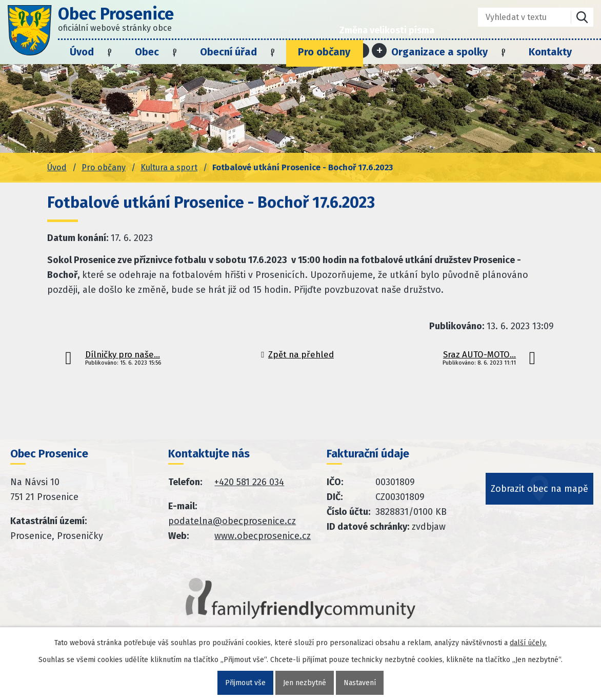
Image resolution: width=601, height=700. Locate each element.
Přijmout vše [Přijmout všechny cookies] (245, 683)
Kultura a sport (169, 167)
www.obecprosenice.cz (263, 536)
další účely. (528, 643)
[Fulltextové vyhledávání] (517, 17)
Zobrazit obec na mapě (539, 489)
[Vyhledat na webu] (582, 17)
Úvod (82, 52)
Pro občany (324, 52)
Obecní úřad (228, 52)
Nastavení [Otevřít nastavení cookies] (360, 683)
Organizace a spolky (439, 52)
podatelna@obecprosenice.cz (232, 521)
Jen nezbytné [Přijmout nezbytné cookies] (305, 683)
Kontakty (550, 52)
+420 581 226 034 (249, 482)
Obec (147, 52)
